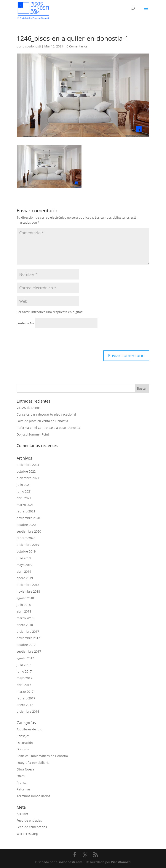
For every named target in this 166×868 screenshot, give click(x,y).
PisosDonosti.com (69, 862)
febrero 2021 (26, 511)
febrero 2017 (26, 698)
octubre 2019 (26, 551)
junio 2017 (24, 671)
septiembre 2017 (29, 651)
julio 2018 (24, 605)
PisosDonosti (121, 862)
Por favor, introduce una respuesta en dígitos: (50, 312)
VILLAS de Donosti (30, 408)
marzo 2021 (25, 505)
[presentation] (49, 340)
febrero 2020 (26, 538)
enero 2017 (25, 705)
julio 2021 (24, 485)
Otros (21, 776)
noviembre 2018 (28, 591)
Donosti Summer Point (33, 434)
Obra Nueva (25, 769)
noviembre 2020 (28, 518)
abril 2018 (24, 611)
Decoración (25, 743)
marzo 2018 (25, 618)
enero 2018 (25, 625)
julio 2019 (24, 558)
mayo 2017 (24, 678)
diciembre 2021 (28, 478)
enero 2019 (25, 578)
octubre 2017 (26, 645)
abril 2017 (24, 685)
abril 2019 (24, 571)
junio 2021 (24, 491)
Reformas (24, 789)
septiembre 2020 (29, 531)
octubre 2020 (26, 525)
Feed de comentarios (32, 827)
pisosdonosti (32, 46)
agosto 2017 (25, 658)
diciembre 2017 (28, 631)
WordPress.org (27, 834)
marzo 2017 (25, 692)
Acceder (22, 814)
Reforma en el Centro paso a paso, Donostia (48, 428)
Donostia (23, 749)
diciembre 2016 (28, 711)
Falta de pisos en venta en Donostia (42, 421)
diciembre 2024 (28, 465)
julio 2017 (24, 665)
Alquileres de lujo (29, 729)
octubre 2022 (26, 471)
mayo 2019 (24, 565)
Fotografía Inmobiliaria (33, 763)
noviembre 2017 (28, 638)
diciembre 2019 (28, 545)
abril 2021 (24, 498)
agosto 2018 (25, 598)
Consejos (23, 736)
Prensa (22, 783)
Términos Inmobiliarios (33, 796)
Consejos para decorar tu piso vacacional (46, 414)
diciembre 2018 (28, 585)
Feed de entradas (29, 820)
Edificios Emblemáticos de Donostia (42, 756)
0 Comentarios (77, 46)
